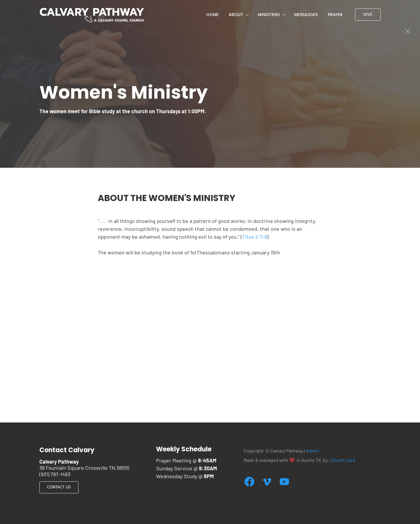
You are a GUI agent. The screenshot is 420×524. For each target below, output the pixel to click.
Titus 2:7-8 (255, 237)
